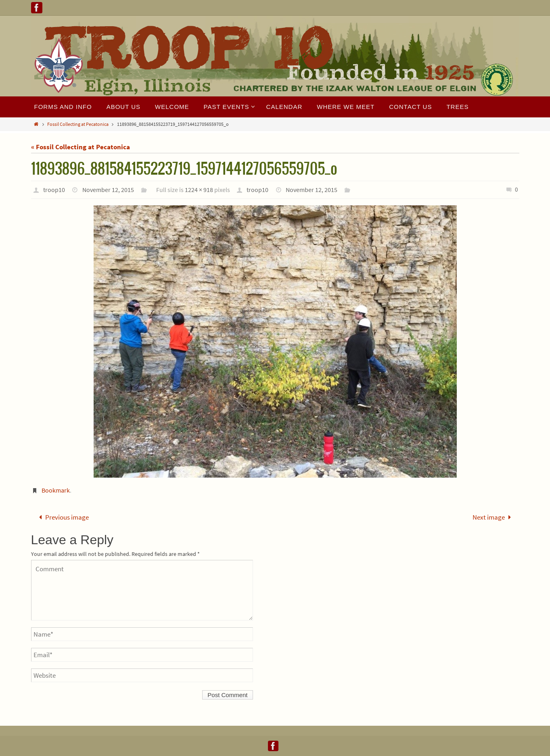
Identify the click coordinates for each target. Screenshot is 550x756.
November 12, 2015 (108, 190)
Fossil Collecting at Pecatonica (78, 124)
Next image (494, 517)
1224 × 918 (199, 190)
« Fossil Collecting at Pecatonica (81, 147)
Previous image (63, 517)
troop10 (54, 190)
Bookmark (56, 490)
